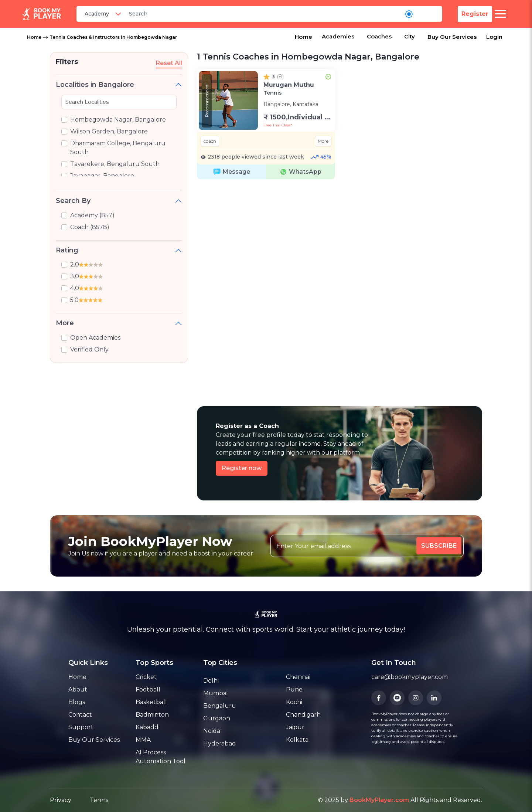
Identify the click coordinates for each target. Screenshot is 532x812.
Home (34, 37)
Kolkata (297, 740)
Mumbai (215, 693)
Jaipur (295, 727)
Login (494, 37)
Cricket (146, 677)
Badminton (152, 715)
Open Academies (95, 338)
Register (475, 14)
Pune (294, 689)
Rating (67, 250)
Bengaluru (220, 706)
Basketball (151, 702)
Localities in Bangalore (95, 85)
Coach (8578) (90, 227)
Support (81, 727)
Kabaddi (148, 727)
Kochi (294, 702)
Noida (212, 731)
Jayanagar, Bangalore (102, 176)
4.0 (86, 288)
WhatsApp (301, 172)
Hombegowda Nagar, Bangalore (118, 120)
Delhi (211, 681)
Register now (242, 468)
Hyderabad (220, 743)
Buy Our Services (452, 37)
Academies (338, 36)
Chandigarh (303, 715)
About (78, 689)
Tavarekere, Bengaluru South (115, 164)
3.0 (86, 276)
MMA (143, 740)
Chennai (298, 677)
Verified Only (89, 349)
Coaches (379, 36)
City (410, 36)
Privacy (61, 800)
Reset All (169, 63)
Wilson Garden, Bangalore (109, 131)
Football (148, 689)
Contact (80, 715)
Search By (73, 201)
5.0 (86, 300)
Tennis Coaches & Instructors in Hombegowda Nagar (113, 37)
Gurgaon (217, 718)
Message (232, 172)
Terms (99, 800)
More (65, 323)
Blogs (77, 702)
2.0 (86, 264)
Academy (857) (92, 215)
